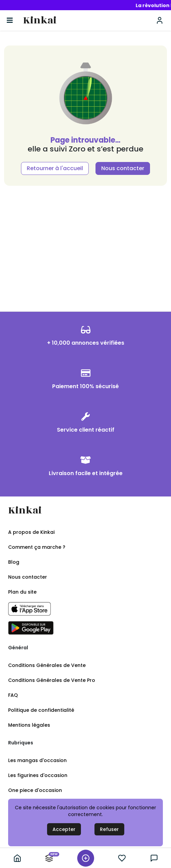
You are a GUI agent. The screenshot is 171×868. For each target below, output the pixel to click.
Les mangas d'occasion (37, 760)
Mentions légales (29, 725)
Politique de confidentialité (41, 710)
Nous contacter (123, 168)
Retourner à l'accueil (55, 168)
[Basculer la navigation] (10, 20)
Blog (14, 562)
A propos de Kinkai (31, 532)
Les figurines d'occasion (38, 775)
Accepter (64, 829)
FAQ (13, 695)
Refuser (109, 829)
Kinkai (40, 21)
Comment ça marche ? (37, 547)
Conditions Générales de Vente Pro (52, 680)
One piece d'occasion (35, 790)
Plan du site (22, 592)
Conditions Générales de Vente (47, 665)
